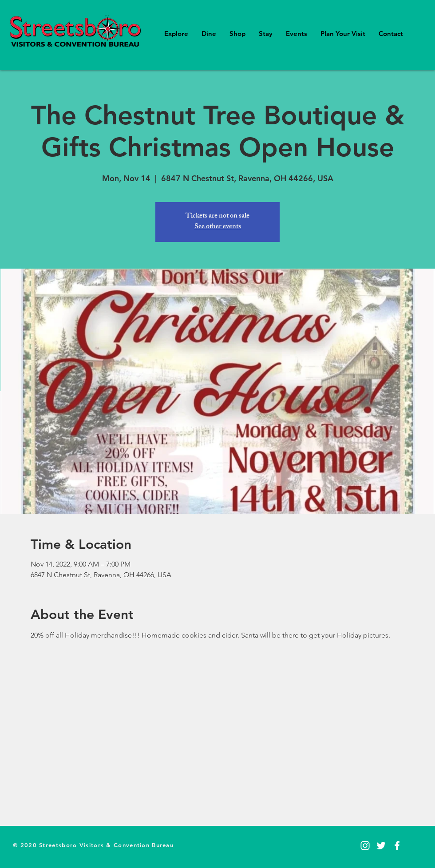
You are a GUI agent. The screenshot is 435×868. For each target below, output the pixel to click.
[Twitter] (381, 846)
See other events (218, 227)
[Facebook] (397, 846)
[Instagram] (365, 846)
